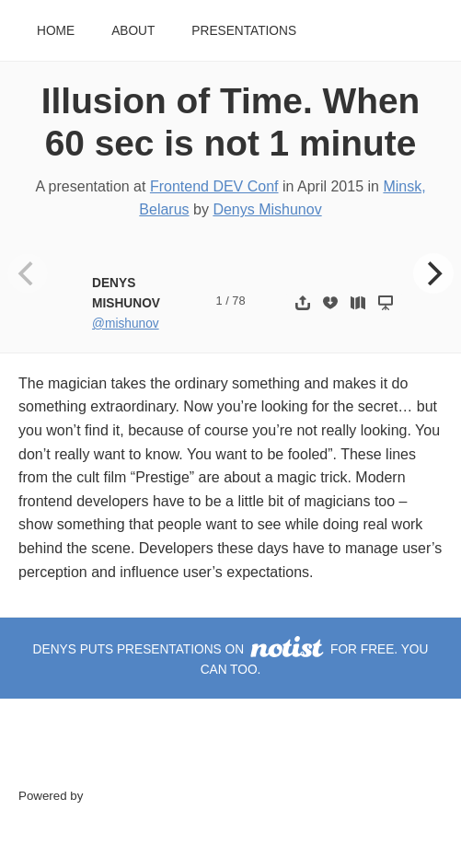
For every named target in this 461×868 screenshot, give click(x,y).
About (133, 31)
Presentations (244, 31)
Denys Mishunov (267, 209)
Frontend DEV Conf (214, 186)
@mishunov (126, 324)
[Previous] (28, 273)
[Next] (433, 273)
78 (238, 301)
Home (56, 31)
